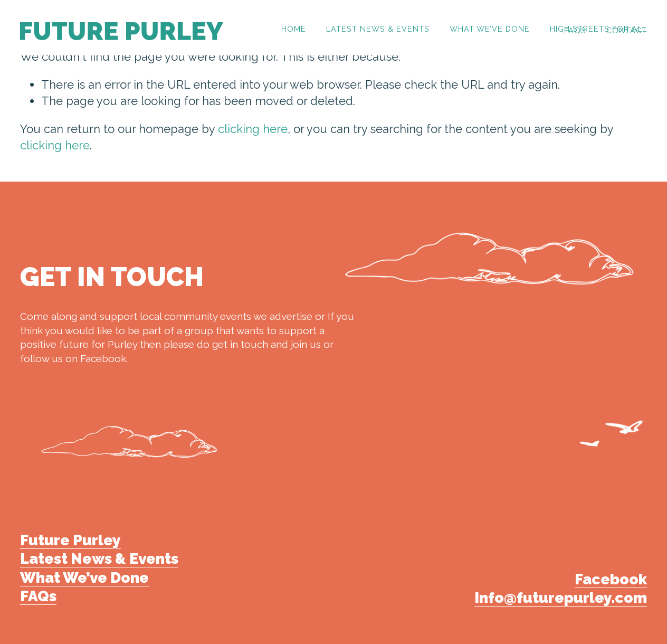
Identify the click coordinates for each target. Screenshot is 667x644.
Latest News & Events (378, 29)
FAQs (575, 31)
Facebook (611, 579)
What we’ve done (490, 29)
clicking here (253, 129)
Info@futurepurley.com (561, 598)
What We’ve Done (84, 578)
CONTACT (627, 31)
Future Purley (70, 540)
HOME (294, 29)
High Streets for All (598, 29)
